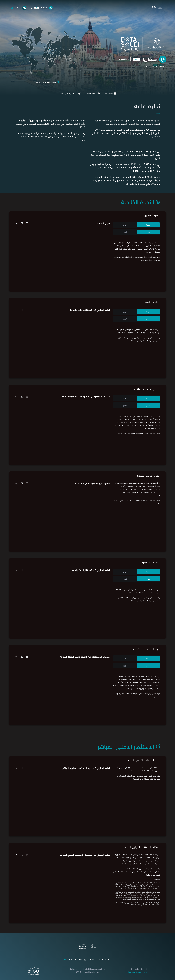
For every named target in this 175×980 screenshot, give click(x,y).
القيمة (148, 225)
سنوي (148, 232)
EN (18, 8)
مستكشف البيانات (105, 959)
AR (12, 8)
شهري (125, 232)
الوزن (125, 225)
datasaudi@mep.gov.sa (137, 972)
